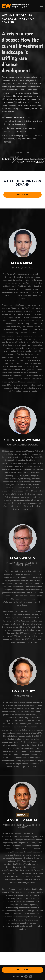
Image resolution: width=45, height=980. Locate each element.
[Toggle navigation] (42, 6)
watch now (22, 195)
